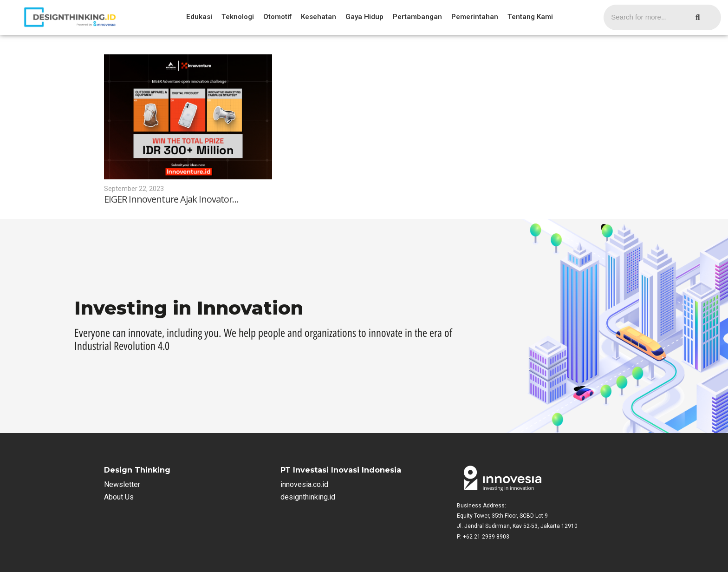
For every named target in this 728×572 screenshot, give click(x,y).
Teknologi (238, 17)
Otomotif (277, 17)
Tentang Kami (530, 17)
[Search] (639, 17)
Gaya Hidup (364, 17)
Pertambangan (417, 17)
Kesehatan (318, 17)
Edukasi (199, 17)
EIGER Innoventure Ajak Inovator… (172, 199)
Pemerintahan (475, 17)
